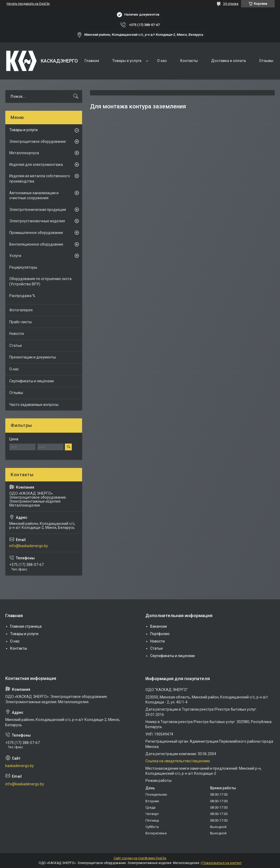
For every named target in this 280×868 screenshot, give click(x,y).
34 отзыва (231, 4)
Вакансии (159, 626)
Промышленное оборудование (36, 233)
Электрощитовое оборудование (38, 141)
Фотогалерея (21, 310)
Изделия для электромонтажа (36, 165)
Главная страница (26, 626)
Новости (17, 334)
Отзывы (266, 61)
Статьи (15, 346)
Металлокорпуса (24, 153)
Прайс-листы (21, 322)
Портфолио (160, 634)
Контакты (189, 61)
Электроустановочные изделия (37, 221)
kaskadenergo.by (20, 766)
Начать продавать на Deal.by (28, 4)
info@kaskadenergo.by (29, 546)
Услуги (15, 256)
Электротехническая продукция (38, 210)
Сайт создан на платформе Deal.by (140, 858)
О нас (162, 61)
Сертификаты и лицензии (32, 381)
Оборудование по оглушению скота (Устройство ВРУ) (40, 281)
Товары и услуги (127, 61)
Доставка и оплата (228, 61)
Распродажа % (22, 296)
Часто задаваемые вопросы (34, 405)
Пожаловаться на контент (222, 863)
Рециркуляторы (23, 267)
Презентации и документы (33, 357)
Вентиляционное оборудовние (36, 244)
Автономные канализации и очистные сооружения (34, 196)
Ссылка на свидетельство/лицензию (178, 761)
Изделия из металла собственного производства (40, 179)
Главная (92, 61)
